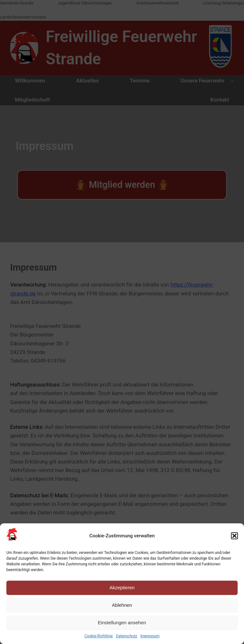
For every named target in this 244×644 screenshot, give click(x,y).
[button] (234, 536)
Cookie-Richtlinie (99, 636)
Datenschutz (127, 636)
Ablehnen (122, 605)
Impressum (150, 636)
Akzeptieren (122, 587)
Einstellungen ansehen (122, 623)
